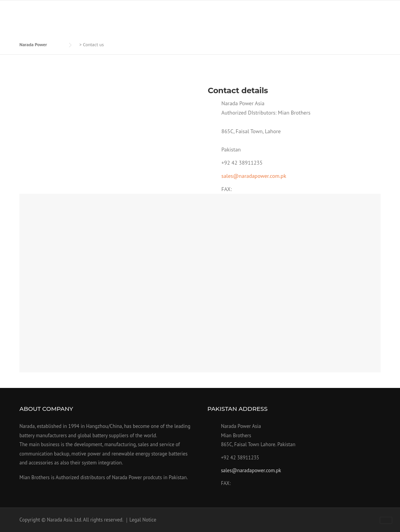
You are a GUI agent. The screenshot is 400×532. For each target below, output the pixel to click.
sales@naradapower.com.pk (254, 176)
